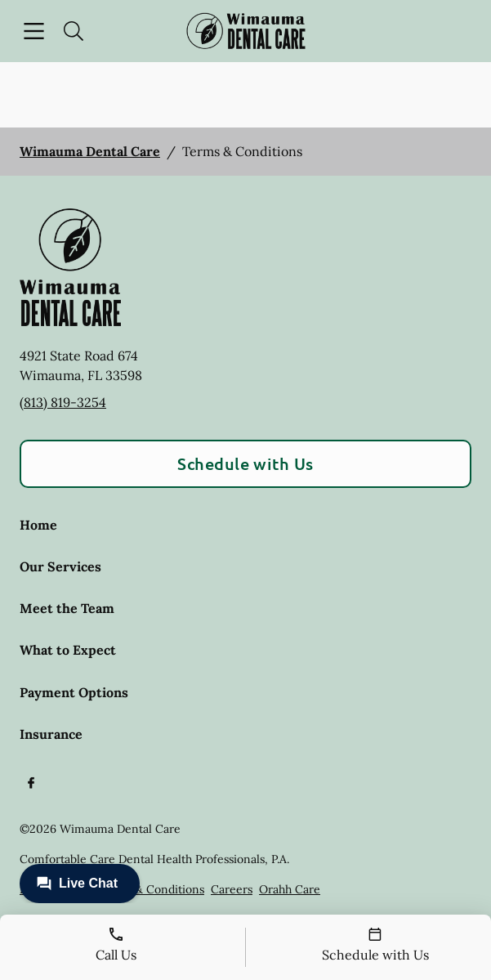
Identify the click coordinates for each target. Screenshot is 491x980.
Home (38, 525)
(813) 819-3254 (63, 402)
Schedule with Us (246, 463)
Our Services (60, 566)
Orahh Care (290, 889)
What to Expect (68, 650)
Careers (232, 889)
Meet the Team (67, 608)
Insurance (51, 734)
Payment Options (74, 692)
